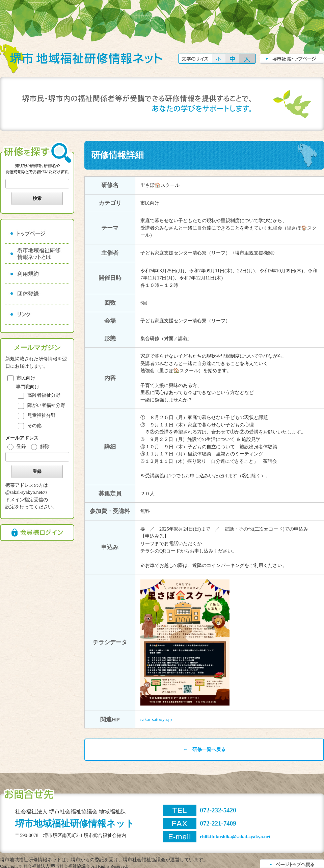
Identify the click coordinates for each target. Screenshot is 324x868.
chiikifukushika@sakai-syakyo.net (235, 837)
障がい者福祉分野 (42, 405)
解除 (40, 446)
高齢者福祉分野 (39, 395)
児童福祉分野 (37, 415)
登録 (17, 446)
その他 (30, 425)
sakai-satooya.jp (156, 719)
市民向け (22, 378)
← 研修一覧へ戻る (204, 749)
